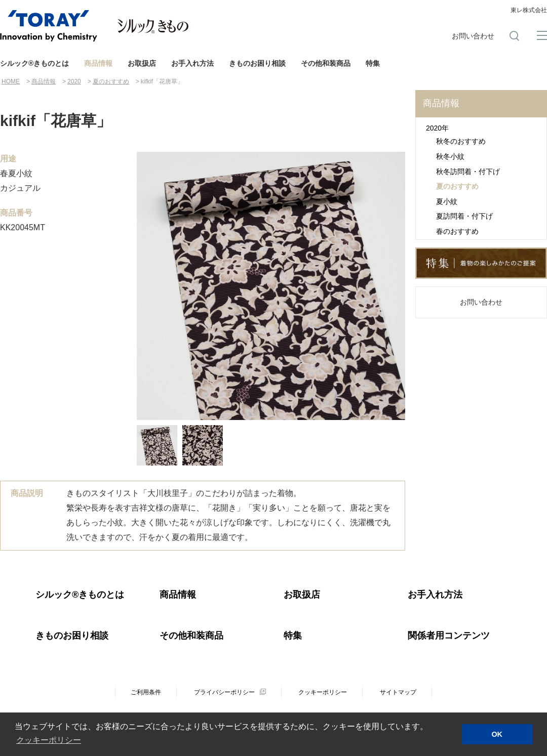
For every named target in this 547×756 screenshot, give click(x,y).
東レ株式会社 (529, 10)
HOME (11, 81)
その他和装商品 (326, 63)
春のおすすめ (457, 231)
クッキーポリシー (323, 692)
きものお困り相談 (257, 63)
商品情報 (98, 63)
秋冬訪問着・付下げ (468, 172)
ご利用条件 (146, 692)
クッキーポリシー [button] (49, 740)
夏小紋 (447, 201)
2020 (74, 81)
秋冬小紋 (450, 156)
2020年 (437, 128)
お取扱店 (142, 63)
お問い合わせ (473, 36)
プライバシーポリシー (224, 692)
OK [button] (497, 734)
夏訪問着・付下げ (464, 216)
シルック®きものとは (34, 63)
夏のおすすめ (111, 81)
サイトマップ (398, 692)
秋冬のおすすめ (461, 141)
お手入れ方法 (192, 63)
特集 (373, 63)
